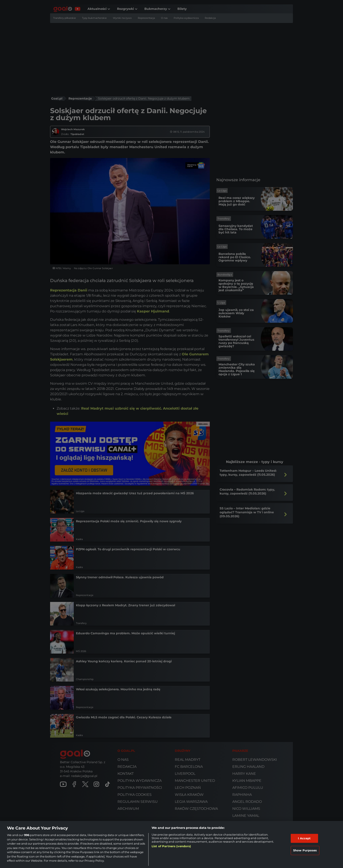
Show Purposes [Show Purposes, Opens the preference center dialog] (305, 850)
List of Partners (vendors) (171, 846)
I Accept (304, 838)
